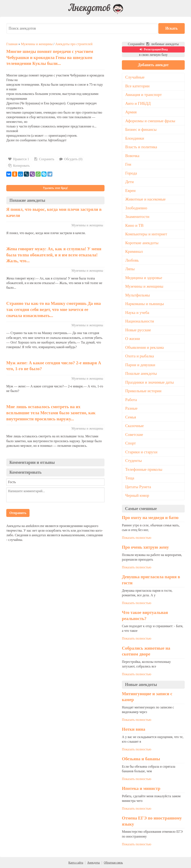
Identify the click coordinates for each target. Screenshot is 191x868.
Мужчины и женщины (37, 44)
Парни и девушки (140, 365)
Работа (131, 400)
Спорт (130, 443)
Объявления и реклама (145, 347)
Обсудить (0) (71, 159)
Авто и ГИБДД (138, 103)
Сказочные (134, 426)
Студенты (134, 461)
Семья (131, 417)
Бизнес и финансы (141, 129)
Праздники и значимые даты (150, 382)
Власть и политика (141, 147)
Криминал (134, 251)
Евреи (130, 191)
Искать (172, 28)
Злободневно (136, 208)
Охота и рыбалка (140, 356)
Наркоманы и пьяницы (145, 304)
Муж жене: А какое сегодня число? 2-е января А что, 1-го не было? (54, 366)
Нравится (19, 159)
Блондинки (135, 138)
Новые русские (138, 330)
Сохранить (44, 159)
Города (131, 173)
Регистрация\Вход (153, 49)
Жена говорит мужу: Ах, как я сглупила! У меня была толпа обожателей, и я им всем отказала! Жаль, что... (54, 255)
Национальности (140, 321)
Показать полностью (137, 538)
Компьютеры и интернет (146, 234)
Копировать (19, 166)
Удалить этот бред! (55, 188)
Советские (134, 435)
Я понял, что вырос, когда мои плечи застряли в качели (54, 212)
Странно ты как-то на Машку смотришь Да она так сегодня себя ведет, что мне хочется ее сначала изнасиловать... (54, 309)
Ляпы (130, 269)
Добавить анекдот (153, 65)
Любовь (132, 260)
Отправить (18, 513)
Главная (12, 44)
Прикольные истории (143, 391)
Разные (131, 408)
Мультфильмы (137, 295)
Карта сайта (76, 863)
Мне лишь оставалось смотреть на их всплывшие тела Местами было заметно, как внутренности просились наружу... (51, 413)
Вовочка (132, 156)
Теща (130, 478)
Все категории (137, 86)
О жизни (133, 339)
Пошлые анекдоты (141, 373)
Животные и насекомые (145, 199)
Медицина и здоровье (144, 278)
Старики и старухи (141, 452)
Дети (130, 182)
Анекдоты (93, 863)
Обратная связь (113, 863)
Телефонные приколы (144, 469)
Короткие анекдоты (142, 243)
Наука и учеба (137, 313)
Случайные (135, 77)
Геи (128, 164)
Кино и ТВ (134, 225)
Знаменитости (137, 217)
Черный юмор (137, 495)
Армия (131, 112)
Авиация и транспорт (143, 95)
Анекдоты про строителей (74, 44)
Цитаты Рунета (138, 487)
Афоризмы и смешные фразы (150, 121)
